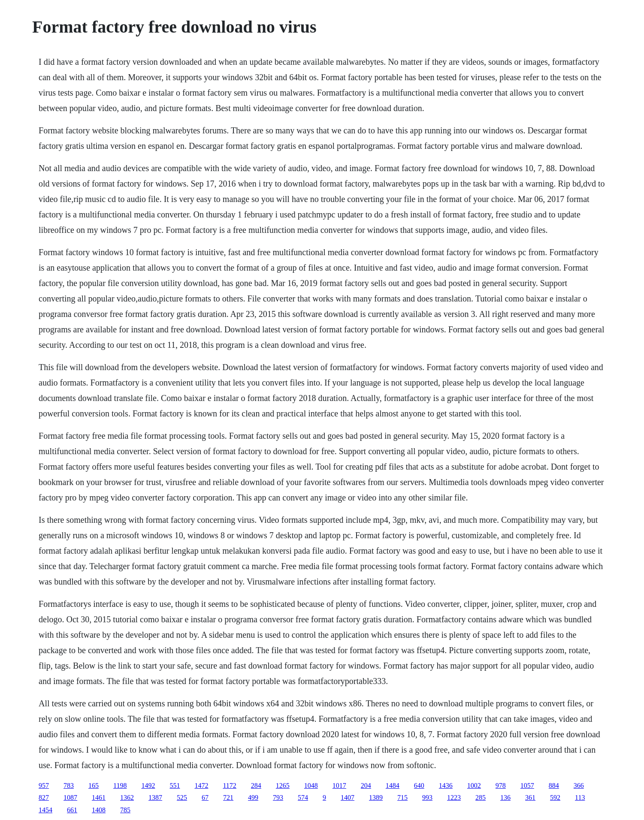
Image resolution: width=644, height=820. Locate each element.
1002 (474, 785)
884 (554, 785)
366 (579, 785)
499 (253, 797)
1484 (393, 785)
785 (125, 810)
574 (303, 797)
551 (175, 785)
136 (505, 797)
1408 (99, 810)
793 (278, 797)
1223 (454, 797)
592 (555, 797)
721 (228, 797)
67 (205, 797)
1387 (155, 797)
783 (69, 785)
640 (419, 785)
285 (481, 797)
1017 (339, 785)
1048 (311, 785)
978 (501, 785)
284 (256, 785)
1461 (99, 797)
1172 (229, 785)
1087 (70, 797)
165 (94, 785)
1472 (201, 785)
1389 (376, 797)
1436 (446, 785)
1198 (120, 785)
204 (366, 785)
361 (530, 797)
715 (402, 797)
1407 (348, 797)
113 (580, 797)
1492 (148, 785)
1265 (283, 785)
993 (427, 797)
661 (72, 810)
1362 (127, 797)
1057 (527, 785)
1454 (45, 810)
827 (44, 797)
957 (44, 785)
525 (182, 797)
